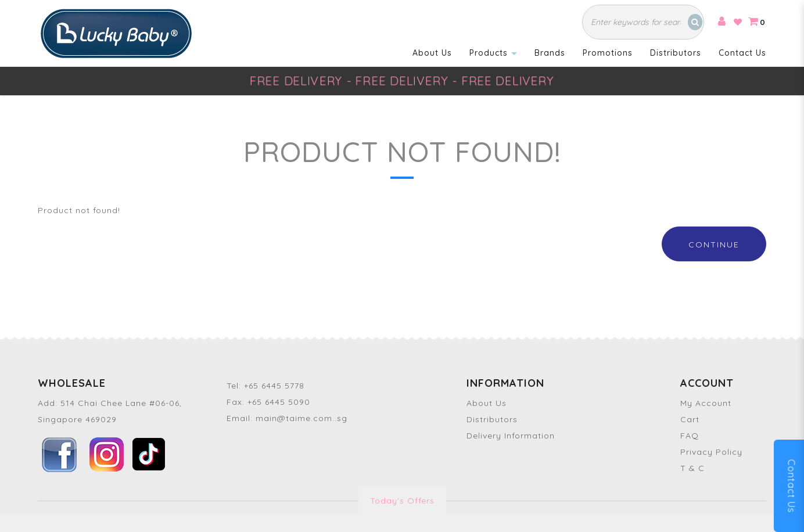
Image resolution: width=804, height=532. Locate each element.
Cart (690, 419)
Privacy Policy (711, 452)
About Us (487, 403)
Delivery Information (511, 436)
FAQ (690, 436)
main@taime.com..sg (301, 418)
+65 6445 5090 (279, 402)
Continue (714, 245)
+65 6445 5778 (274, 386)
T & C (692, 468)
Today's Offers (402, 501)
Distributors (492, 419)
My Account (706, 403)
